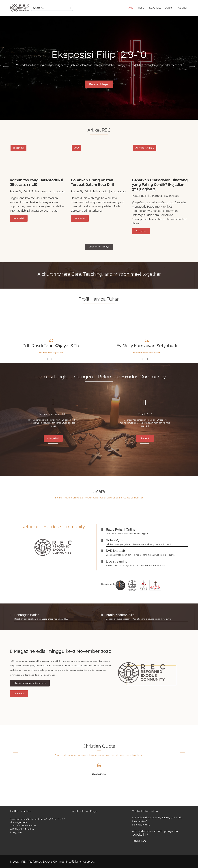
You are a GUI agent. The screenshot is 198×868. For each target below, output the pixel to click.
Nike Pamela (154, 196)
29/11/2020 (57, 191)
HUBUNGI (182, 8)
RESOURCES (155, 8)
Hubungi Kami (139, 841)
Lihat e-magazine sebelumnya (30, 683)
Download (19, 694)
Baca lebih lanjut (99, 84)
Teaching (18, 148)
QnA (76, 148)
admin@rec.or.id (142, 825)
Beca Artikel (19, 218)
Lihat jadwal (53, 438)
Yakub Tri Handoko (35, 191)
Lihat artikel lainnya (99, 247)
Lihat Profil (145, 438)
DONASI (169, 8)
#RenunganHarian (19, 822)
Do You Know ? (145, 148)
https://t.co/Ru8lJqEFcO (22, 826)
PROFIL (140, 8)
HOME (130, 8)
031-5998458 (141, 821)
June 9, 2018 (16, 832)
